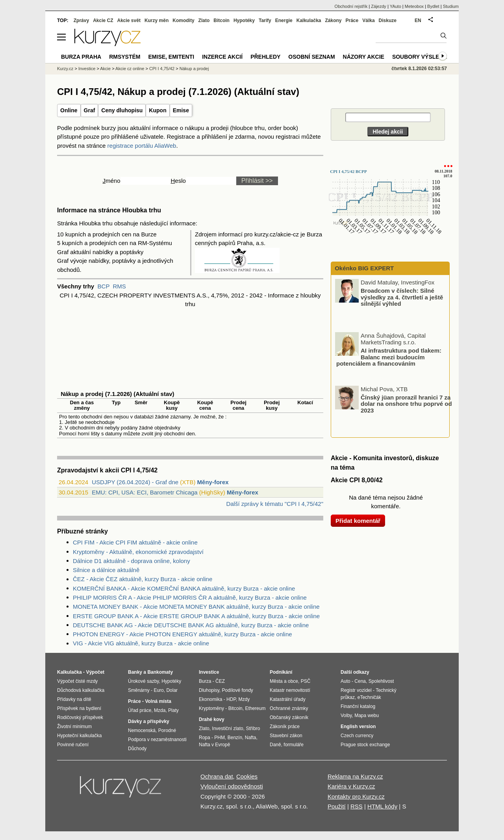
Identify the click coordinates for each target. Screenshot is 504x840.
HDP (231, 699)
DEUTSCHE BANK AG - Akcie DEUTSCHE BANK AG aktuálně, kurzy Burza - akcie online (191, 625)
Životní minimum (74, 727)
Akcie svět (129, 20)
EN (418, 20)
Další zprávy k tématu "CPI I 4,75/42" (275, 504)
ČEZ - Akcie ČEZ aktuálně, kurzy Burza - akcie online (143, 579)
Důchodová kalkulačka (81, 690)
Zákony (333, 20)
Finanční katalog (358, 706)
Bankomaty (160, 672)
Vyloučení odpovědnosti (232, 786)
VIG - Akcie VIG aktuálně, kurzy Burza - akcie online (141, 643)
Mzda (160, 710)
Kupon (157, 110)
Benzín (235, 738)
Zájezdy (379, 6)
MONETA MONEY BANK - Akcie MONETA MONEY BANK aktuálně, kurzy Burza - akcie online (196, 607)
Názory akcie (364, 57)
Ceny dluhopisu (122, 110)
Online (69, 110)
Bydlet (433, 6)
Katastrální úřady (288, 699)
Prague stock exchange (365, 745)
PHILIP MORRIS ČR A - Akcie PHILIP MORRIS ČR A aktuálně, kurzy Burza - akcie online (190, 597)
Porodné (167, 730)
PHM (220, 738)
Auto (346, 681)
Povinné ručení (73, 745)
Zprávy (81, 20)
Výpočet (95, 672)
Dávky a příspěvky (149, 721)
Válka (368, 20)
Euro (158, 690)
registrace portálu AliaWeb (142, 146)
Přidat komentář (358, 521)
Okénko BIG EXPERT (363, 268)
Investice (87, 69)
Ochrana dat (217, 776)
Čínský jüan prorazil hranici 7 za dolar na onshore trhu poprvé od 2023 (406, 403)
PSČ (306, 681)
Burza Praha (81, 57)
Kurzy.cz (65, 69)
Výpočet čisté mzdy (77, 681)
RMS (119, 286)
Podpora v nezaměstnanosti (157, 740)
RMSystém (125, 57)
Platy (173, 710)
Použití (337, 806)
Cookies (247, 776)
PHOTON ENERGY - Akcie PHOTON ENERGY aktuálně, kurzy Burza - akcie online (183, 634)
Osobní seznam (311, 57)
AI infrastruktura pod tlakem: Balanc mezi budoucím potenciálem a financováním (389, 357)
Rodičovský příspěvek (80, 717)
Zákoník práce (285, 727)
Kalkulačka (309, 20)
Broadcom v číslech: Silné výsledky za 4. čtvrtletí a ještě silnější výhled (402, 297)
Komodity (183, 20)
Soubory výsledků (422, 57)
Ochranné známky (289, 708)
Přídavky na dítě (74, 699)
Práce (352, 20)
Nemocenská (142, 730)
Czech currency (357, 736)
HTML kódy (382, 806)
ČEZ (220, 681)
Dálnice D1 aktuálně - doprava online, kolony (132, 561)
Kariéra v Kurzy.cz (351, 786)
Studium (451, 6)
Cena (360, 681)
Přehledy (265, 57)
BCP (104, 286)
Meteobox (414, 6)
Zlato (204, 20)
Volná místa (158, 701)
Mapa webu (367, 715)
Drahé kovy (212, 719)
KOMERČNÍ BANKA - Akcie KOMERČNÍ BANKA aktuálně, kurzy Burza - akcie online (184, 588)
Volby (346, 715)
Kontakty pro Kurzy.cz (356, 796)
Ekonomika (210, 699)
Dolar (172, 690)
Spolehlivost (381, 681)
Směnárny (139, 690)
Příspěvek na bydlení (79, 708)
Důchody (137, 749)
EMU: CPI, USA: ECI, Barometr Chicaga (145, 492)
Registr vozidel (356, 690)
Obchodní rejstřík (351, 6)
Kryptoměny (211, 708)
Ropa (205, 738)
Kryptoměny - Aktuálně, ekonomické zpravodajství (138, 552)
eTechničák (369, 697)
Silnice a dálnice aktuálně (106, 570)
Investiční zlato (227, 728)
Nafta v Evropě (214, 745)
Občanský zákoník (289, 717)
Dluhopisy (209, 690)
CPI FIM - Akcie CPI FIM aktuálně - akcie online (135, 542)
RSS (357, 806)
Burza (205, 681)
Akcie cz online (130, 69)
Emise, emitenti (171, 57)
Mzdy (244, 699)
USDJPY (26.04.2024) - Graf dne (135, 482)
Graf (90, 110)
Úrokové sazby (143, 681)
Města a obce (284, 681)
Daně (275, 745)
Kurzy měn (157, 20)
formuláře (294, 745)
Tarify (265, 20)
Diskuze (388, 20)
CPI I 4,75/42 (162, 69)
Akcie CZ (103, 20)
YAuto (396, 6)
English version (358, 727)
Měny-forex (213, 482)
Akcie (105, 69)
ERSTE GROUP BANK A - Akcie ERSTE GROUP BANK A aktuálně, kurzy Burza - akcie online (196, 616)
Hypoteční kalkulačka (79, 736)
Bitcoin (221, 20)
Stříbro (253, 728)
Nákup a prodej (194, 69)
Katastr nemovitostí (290, 690)
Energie (284, 20)
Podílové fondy (237, 690)
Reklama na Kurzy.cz (355, 776)
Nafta (251, 738)
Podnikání (281, 672)
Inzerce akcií (222, 57)
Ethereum (255, 708)
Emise (181, 110)
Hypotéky (244, 20)
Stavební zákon (286, 736)
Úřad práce (140, 710)
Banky (135, 672)
